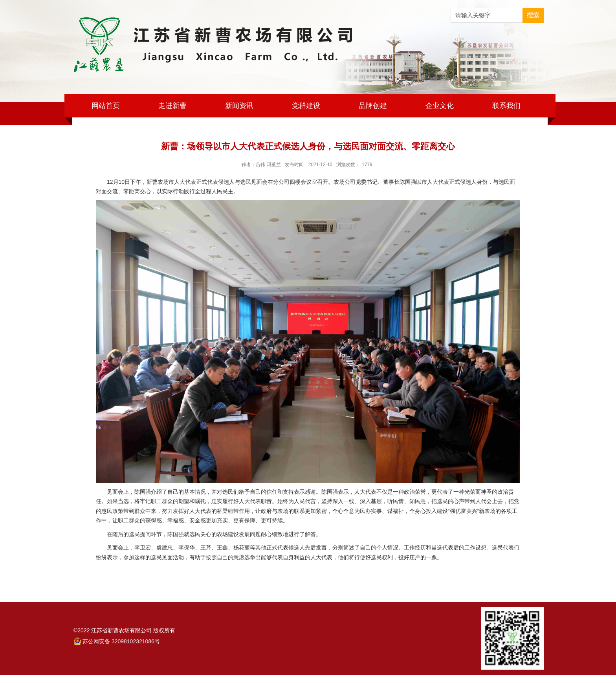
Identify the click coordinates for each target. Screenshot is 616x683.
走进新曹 (172, 106)
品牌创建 (373, 106)
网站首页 (106, 106)
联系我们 (506, 106)
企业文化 (440, 106)
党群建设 (306, 106)
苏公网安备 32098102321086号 (121, 641)
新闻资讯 (239, 106)
